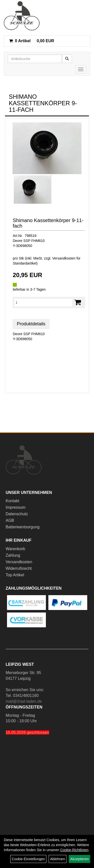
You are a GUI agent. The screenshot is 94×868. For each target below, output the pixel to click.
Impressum (16, 507)
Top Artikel (15, 575)
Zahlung (13, 555)
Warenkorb (16, 549)
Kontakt (13, 501)
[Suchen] (67, 59)
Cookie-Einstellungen (28, 859)
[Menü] (81, 69)
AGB (10, 520)
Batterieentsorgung (23, 527)
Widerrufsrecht (19, 568)
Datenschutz (17, 514)
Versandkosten (19, 562)
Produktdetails (31, 324)
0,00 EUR (32, 41)
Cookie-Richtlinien (74, 850)
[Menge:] (43, 302)
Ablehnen (58, 859)
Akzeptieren (79, 859)
